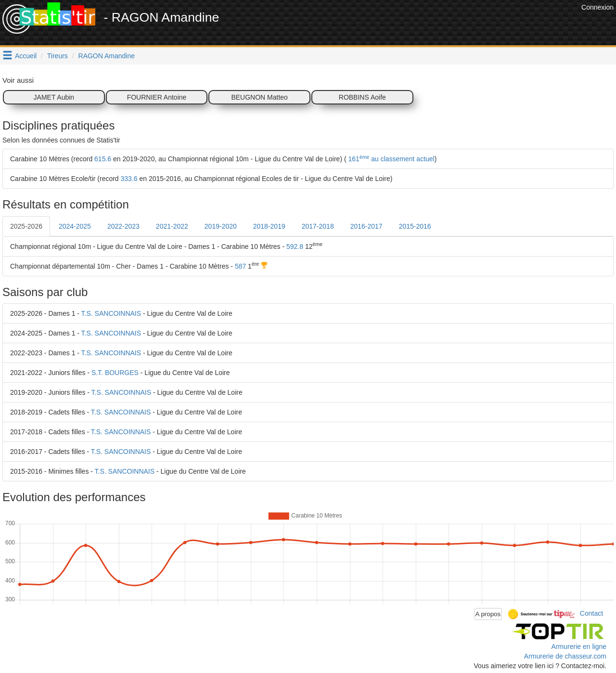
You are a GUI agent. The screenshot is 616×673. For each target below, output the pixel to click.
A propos (488, 614)
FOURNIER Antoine (157, 97)
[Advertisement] (404, 24)
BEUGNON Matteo (259, 97)
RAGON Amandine (107, 56)
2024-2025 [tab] (75, 226)
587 (240, 266)
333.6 (129, 179)
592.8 (295, 246)
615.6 (103, 159)
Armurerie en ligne (579, 647)
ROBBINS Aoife (362, 97)
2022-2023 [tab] (123, 226)
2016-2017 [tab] (366, 226)
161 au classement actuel (391, 159)
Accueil (26, 56)
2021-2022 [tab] (172, 226)
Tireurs (58, 56)
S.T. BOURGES (115, 373)
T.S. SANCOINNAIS (111, 313)
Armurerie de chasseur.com (565, 656)
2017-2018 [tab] (318, 226)
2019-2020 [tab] (221, 226)
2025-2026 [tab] (26, 226)
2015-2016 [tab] (415, 226)
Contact (591, 613)
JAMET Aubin (54, 97)
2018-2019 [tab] (269, 226)
